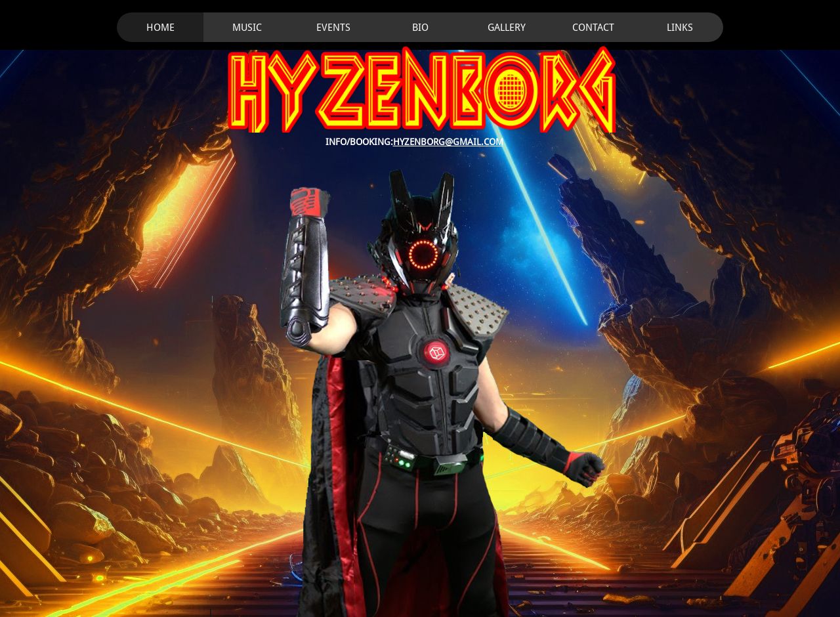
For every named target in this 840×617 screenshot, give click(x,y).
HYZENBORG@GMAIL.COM (448, 142)
